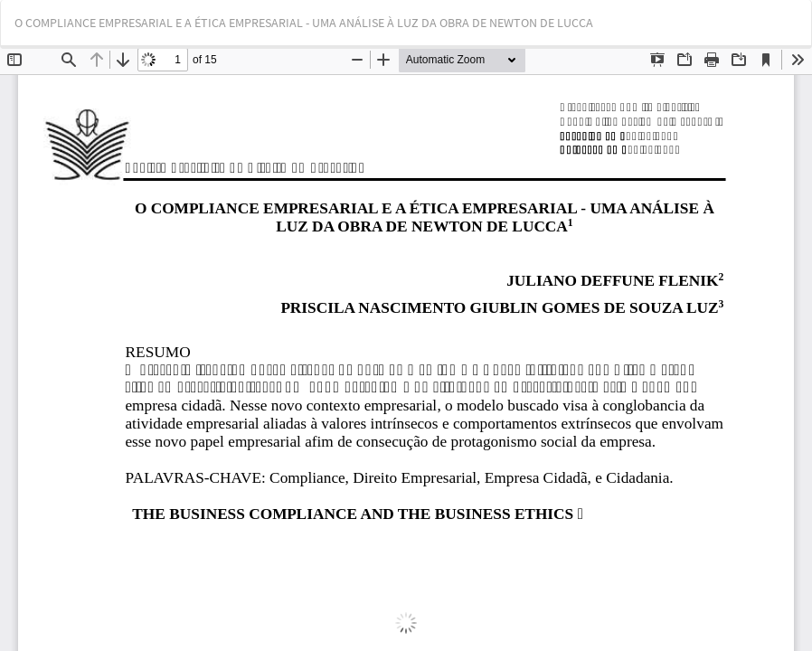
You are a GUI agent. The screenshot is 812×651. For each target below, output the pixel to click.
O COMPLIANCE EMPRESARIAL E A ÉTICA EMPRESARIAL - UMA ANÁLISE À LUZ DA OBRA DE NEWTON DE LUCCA (304, 23)
